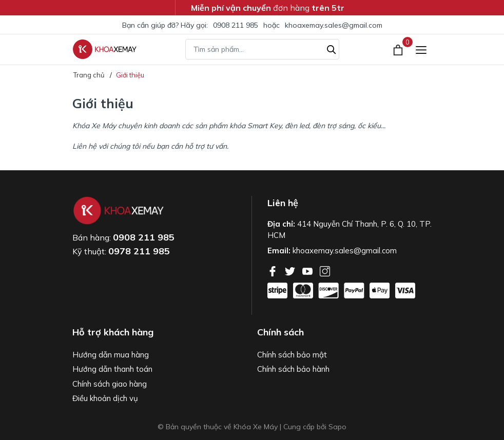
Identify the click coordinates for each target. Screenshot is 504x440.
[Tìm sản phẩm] (262, 49)
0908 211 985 (236, 25)
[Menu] (421, 49)
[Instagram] (325, 270)
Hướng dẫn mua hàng (111, 355)
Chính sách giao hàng (110, 384)
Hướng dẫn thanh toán (112, 369)
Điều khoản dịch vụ (105, 398)
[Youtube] (308, 270)
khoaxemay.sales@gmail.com (334, 25)
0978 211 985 (139, 251)
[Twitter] (291, 270)
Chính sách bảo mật (292, 355)
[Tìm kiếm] (332, 48)
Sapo (337, 427)
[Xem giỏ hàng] (399, 49)
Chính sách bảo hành (293, 369)
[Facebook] (274, 270)
